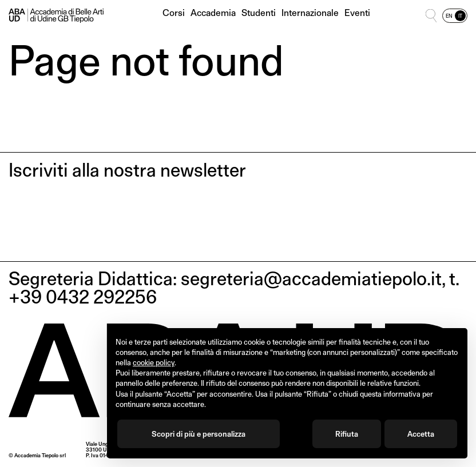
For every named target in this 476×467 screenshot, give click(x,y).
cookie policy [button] (154, 362)
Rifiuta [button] (347, 434)
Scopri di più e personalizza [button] (199, 434)
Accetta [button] (421, 434)
